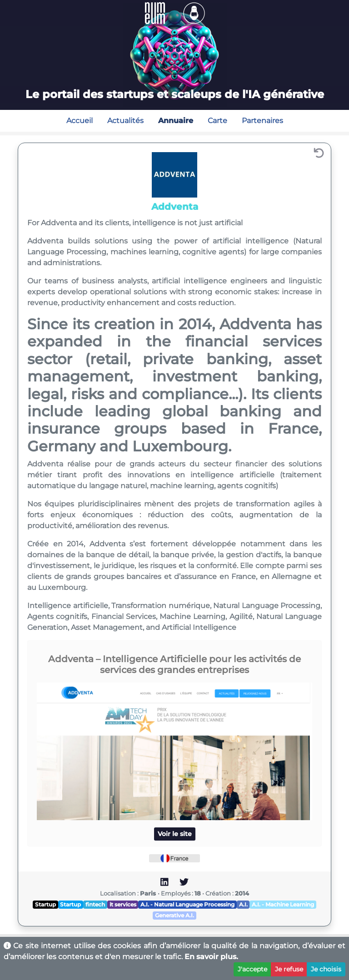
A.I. (243, 904)
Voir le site (175, 834)
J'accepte (252, 969)
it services (123, 904)
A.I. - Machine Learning (283, 904)
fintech (95, 904)
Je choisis (326, 969)
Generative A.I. (174, 915)
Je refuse (289, 969)
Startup (45, 904)
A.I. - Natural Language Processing (187, 904)
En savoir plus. (211, 957)
